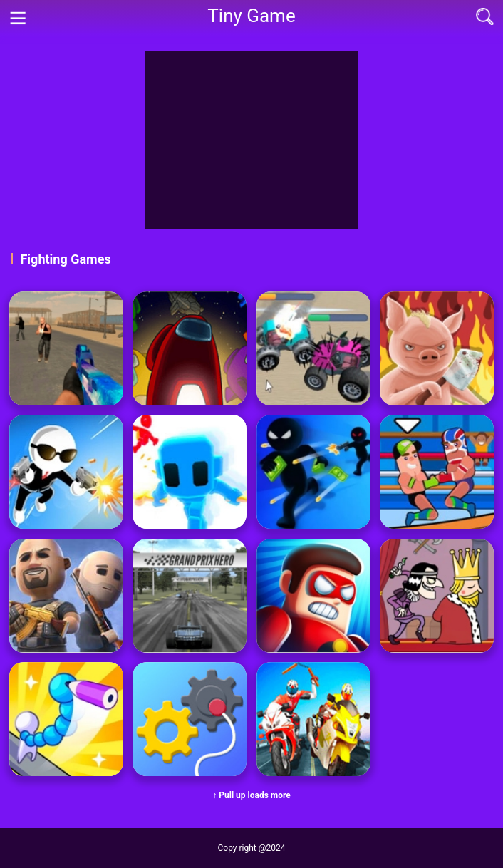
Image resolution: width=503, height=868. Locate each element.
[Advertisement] (251, 140)
